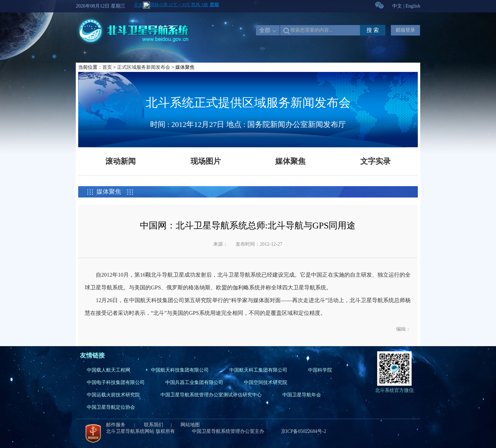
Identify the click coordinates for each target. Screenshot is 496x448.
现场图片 (206, 161)
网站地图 (190, 425)
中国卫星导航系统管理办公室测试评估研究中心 (211, 395)
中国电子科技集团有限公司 (116, 382)
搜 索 (373, 30)
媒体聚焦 (290, 161)
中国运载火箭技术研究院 (113, 395)
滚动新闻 (121, 161)
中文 (397, 6)
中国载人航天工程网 (108, 370)
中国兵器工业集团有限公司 (194, 382)
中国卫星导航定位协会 (111, 407)
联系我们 (154, 425)
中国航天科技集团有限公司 (180, 370)
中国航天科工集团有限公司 (258, 370)
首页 (107, 67)
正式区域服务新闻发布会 (144, 67)
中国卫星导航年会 (302, 395)
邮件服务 (116, 425)
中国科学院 (320, 370)
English (413, 6)
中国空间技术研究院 (266, 382)
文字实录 (375, 161)
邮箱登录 (405, 30)
